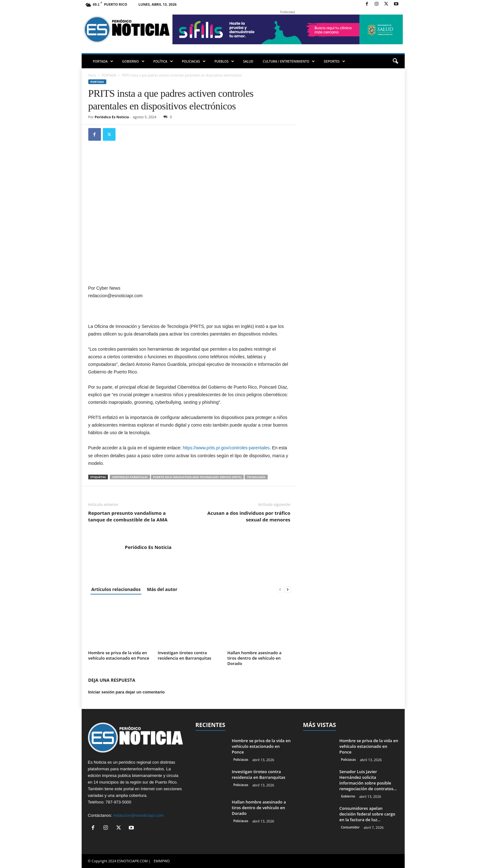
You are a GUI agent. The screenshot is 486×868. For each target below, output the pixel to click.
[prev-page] (280, 589)
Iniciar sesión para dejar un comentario (127, 692)
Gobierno (348, 796)
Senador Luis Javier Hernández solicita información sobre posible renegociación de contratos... (368, 780)
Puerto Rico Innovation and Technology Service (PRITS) (197, 477)
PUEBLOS (224, 61)
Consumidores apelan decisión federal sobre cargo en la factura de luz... (368, 814)
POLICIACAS (194, 61)
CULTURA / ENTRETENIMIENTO (289, 61)
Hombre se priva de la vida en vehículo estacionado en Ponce (119, 655)
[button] (395, 61)
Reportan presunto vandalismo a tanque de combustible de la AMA (128, 516)
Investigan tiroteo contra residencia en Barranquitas (185, 655)
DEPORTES (334, 61)
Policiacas (241, 760)
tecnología (256, 477)
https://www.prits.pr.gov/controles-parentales (226, 448)
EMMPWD (162, 861)
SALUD (248, 61)
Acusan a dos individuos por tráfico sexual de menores (249, 516)
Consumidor (350, 827)
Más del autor (162, 589)
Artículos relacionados (116, 589)
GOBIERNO (133, 61)
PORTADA (103, 61)
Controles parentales (130, 477)
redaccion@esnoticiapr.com (139, 815)
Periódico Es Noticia (112, 117)
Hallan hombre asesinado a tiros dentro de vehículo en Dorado (255, 658)
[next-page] (288, 589)
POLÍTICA (163, 61)
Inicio (92, 75)
